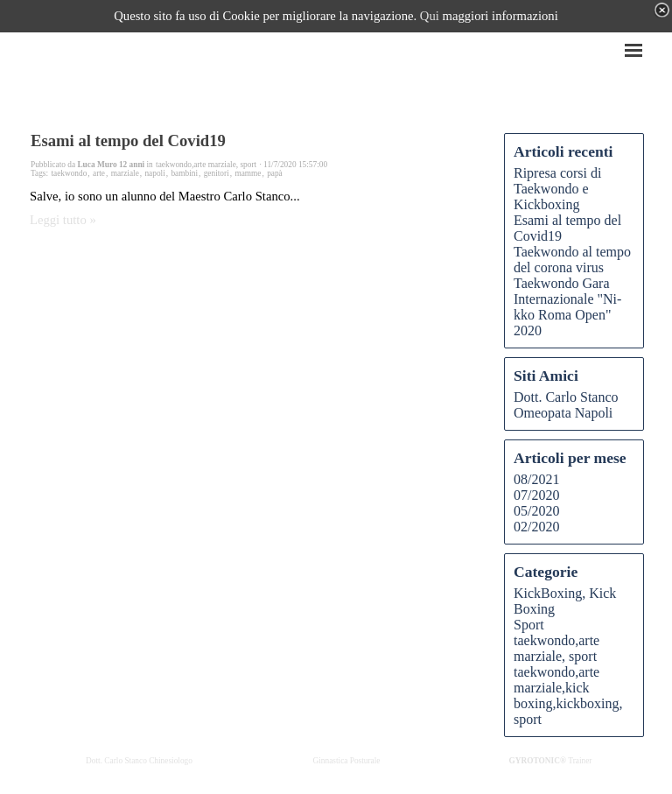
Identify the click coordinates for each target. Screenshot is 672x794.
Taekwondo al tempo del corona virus (572, 260)
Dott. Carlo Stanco (566, 397)
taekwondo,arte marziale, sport (556, 648)
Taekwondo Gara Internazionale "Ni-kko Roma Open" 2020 (567, 307)
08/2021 (536, 479)
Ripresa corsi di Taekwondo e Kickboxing (557, 189)
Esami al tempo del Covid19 (128, 141)
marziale (125, 173)
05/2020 (536, 511)
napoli (154, 173)
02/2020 (536, 527)
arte (99, 173)
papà (275, 173)
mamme (248, 173)
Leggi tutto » (63, 220)
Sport (529, 625)
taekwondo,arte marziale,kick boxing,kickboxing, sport (568, 696)
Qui (430, 16)
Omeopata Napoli (563, 413)
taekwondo (69, 173)
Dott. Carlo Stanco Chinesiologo (139, 761)
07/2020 (536, 495)
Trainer (551, 761)
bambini (184, 173)
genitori (217, 173)
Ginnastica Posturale (347, 761)
